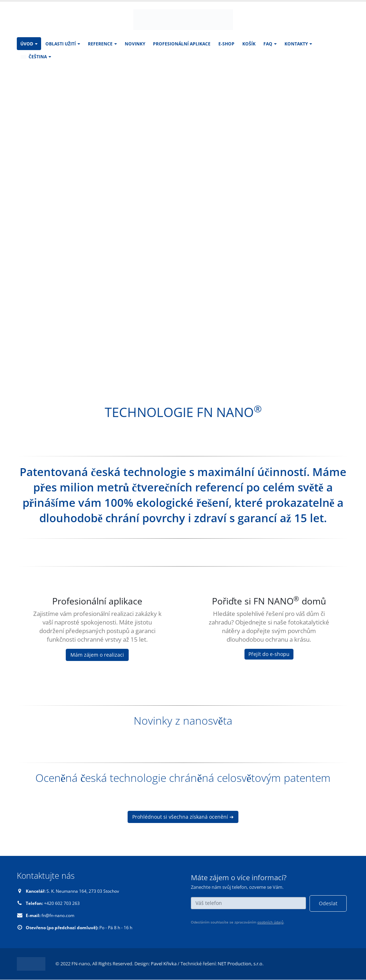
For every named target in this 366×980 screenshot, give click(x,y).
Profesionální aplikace (182, 44)
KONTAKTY (296, 44)
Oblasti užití (61, 44)
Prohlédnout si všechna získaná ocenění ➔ (183, 817)
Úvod (27, 44)
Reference (100, 44)
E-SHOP (226, 44)
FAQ (268, 44)
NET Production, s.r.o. (241, 964)
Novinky (135, 44)
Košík (249, 44)
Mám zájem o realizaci (97, 655)
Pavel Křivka (164, 964)
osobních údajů (270, 922)
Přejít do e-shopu (269, 654)
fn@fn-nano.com (60, 915)
